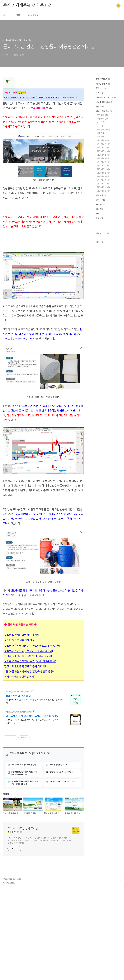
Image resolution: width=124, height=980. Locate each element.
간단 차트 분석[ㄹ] (104, 155)
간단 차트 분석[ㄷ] (104, 151)
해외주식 (101, 133)
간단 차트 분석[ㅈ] (104, 173)
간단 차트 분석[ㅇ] (104, 169)
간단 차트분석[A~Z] (105, 140)
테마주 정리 (34, 15)
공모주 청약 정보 (104, 102)
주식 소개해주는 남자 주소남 (27, 5)
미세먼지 (100, 209)
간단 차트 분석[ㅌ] (104, 184)
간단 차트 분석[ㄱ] (104, 144)
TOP (118, 971)
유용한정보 (100, 200)
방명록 (17, 15)
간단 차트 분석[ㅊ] (104, 176)
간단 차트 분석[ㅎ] (104, 191)
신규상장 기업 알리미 (106, 97)
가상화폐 (101, 195)
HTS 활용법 (102, 122)
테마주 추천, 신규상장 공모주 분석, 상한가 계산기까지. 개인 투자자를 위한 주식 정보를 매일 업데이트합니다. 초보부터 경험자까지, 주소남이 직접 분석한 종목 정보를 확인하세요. (39, 931)
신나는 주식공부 (104, 111)
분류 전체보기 (103, 79)
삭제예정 (100, 218)
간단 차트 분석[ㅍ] (104, 187)
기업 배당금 (102, 126)
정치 (98, 214)
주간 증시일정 (103, 119)
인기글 (107, 233)
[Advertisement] (43, 521)
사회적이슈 (100, 204)
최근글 (99, 233)
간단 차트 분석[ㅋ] (104, 180)
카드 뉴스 (100, 106)
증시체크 (101, 88)
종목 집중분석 (104, 129)
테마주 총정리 (103, 84)
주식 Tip (100, 93)
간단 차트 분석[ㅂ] (104, 162)
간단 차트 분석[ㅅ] (104, 165)
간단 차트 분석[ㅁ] (104, 158)
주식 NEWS (102, 137)
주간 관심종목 (103, 115)
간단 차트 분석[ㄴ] (104, 147)
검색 (112, 6)
